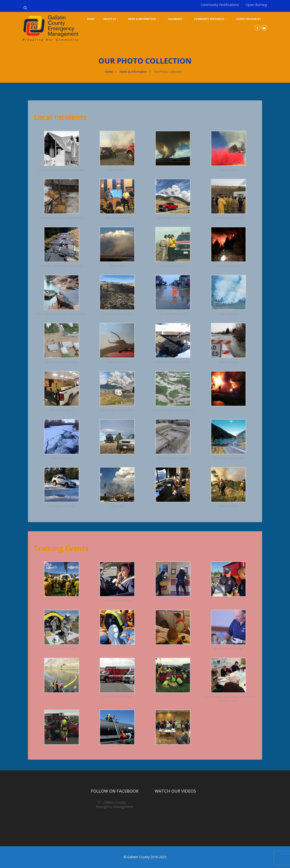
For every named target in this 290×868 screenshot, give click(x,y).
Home (91, 19)
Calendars (176, 19)
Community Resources (211, 19)
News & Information (143, 19)
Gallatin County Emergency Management (115, 804)
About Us (111, 19)
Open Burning (256, 5)
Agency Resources (250, 19)
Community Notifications (220, 5)
